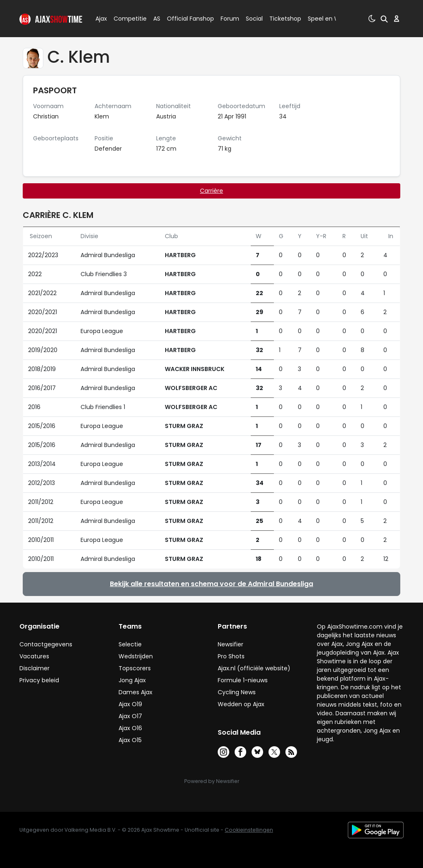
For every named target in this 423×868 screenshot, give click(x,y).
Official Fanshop (185, 19)
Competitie (127, 19)
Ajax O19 (130, 704)
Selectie (130, 644)
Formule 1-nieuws (243, 680)
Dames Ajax (135, 692)
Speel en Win (326, 19)
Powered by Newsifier (212, 781)
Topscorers (135, 668)
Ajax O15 (130, 740)
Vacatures (34, 656)
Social (253, 19)
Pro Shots (231, 656)
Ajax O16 (130, 728)
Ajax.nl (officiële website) (254, 668)
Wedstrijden (136, 656)
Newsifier (231, 644)
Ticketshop (285, 19)
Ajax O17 (130, 716)
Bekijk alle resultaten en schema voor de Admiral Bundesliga (211, 584)
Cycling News (237, 692)
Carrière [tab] (211, 191)
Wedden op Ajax (241, 704)
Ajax (101, 19)
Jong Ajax (132, 680)
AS (157, 19)
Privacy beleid (39, 680)
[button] (384, 19)
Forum (230, 19)
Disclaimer (34, 668)
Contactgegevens (46, 644)
